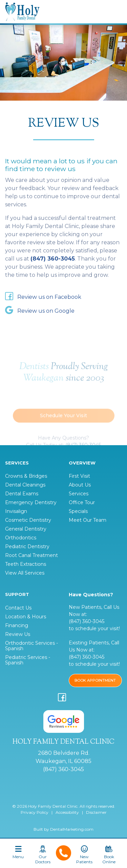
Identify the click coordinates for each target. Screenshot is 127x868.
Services (79, 494)
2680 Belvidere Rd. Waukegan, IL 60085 (63, 757)
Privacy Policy (35, 812)
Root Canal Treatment (31, 555)
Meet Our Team (88, 520)
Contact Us (18, 608)
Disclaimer (96, 812)
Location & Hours (26, 617)
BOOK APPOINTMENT (95, 680)
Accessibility (67, 812)
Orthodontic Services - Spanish (31, 646)
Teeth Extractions (26, 564)
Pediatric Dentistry (27, 546)
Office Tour (82, 502)
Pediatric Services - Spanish (28, 660)
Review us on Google (40, 311)
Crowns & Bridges (26, 476)
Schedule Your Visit (63, 421)
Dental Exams (22, 494)
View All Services (25, 573)
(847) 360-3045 (53, 259)
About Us (80, 485)
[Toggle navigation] (18, 855)
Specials (78, 511)
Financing (17, 625)
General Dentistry (26, 529)
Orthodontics (21, 538)
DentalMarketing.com (72, 829)
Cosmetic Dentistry (28, 520)
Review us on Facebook (43, 297)
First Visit (79, 476)
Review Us (18, 634)
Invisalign (16, 511)
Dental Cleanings (25, 485)
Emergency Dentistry (31, 502)
